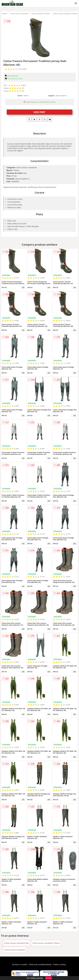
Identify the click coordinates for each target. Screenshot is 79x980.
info (23, 287)
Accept (49, 978)
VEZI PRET (39, 112)
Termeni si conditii (20, 964)
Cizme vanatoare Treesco (41, 14)
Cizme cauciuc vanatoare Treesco (65, 14)
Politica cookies (60, 964)
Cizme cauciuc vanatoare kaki (17, 943)
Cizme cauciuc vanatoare (19, 14)
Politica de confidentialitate (40, 964)
